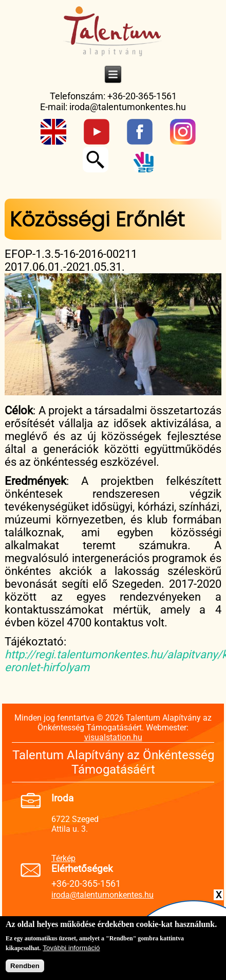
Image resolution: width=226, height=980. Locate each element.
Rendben (25, 969)
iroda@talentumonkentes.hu (128, 107)
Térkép (63, 858)
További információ (71, 951)
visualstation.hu (113, 737)
